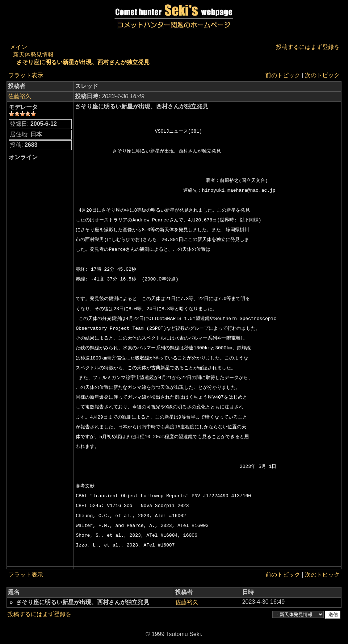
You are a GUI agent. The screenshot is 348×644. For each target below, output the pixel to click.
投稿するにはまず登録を (308, 47)
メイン (18, 47)
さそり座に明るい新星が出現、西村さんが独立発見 (83, 62)
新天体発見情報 (33, 55)
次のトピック (322, 75)
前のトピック (283, 75)
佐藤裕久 (20, 96)
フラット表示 (26, 75)
